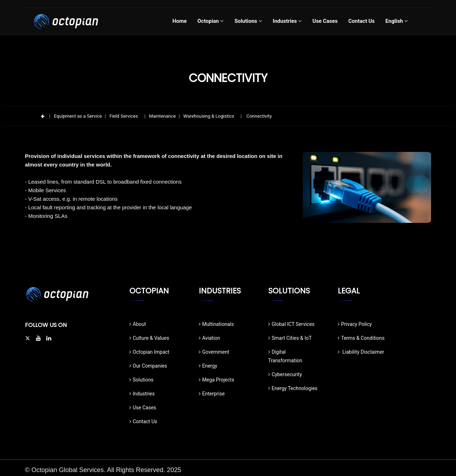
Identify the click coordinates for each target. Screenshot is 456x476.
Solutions (141, 380)
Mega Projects (217, 380)
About (138, 324)
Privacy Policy (355, 324)
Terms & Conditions (361, 338)
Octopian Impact (149, 352)
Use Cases (143, 408)
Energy (208, 366)
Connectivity (259, 116)
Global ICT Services (291, 324)
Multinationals (216, 324)
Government (214, 352)
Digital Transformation (285, 356)
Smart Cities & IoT (290, 338)
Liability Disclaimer (361, 352)
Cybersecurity (285, 374)
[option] (367, 187)
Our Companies (148, 366)
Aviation (209, 338)
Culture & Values (149, 338)
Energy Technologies (293, 388)
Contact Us (143, 421)
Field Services (124, 116)
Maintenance (162, 116)
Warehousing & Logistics (209, 116)
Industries (142, 394)
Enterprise (212, 394)
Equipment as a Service (78, 116)
